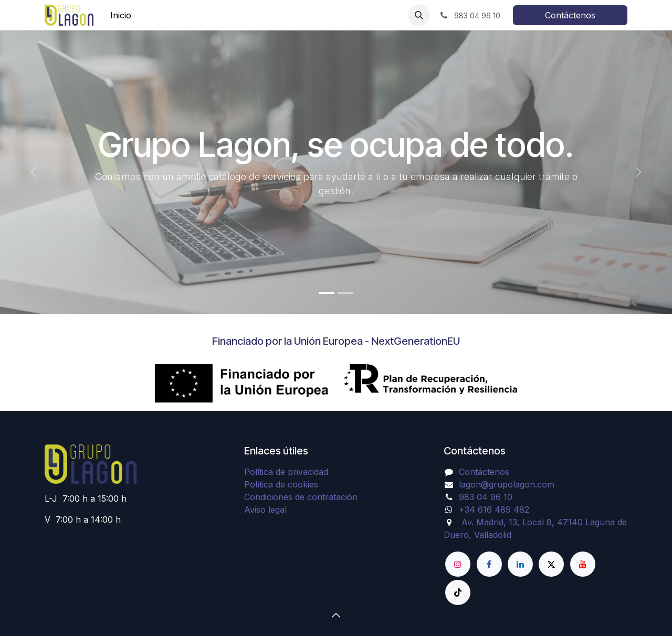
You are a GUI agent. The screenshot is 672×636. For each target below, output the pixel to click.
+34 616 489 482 (494, 510)
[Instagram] (458, 564)
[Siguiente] (638, 172)
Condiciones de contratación (301, 497)
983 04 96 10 (486, 497)
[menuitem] (121, 15)
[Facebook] (489, 564)
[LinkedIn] (520, 564)
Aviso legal (265, 510)
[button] (419, 15)
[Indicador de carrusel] (327, 293)
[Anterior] (34, 172)
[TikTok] (458, 592)
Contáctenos (570, 15)
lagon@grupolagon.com (507, 484)
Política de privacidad (286, 472)
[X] (551, 564)
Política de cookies (281, 484)
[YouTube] (583, 564)
